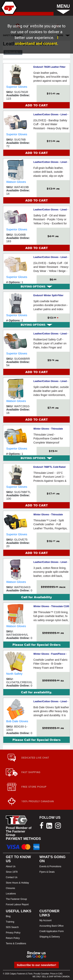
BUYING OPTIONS (36, 286)
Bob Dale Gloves (17, 721)
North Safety (14, 674)
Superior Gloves (17, 87)
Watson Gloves (16, 182)
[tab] (36, 286)
